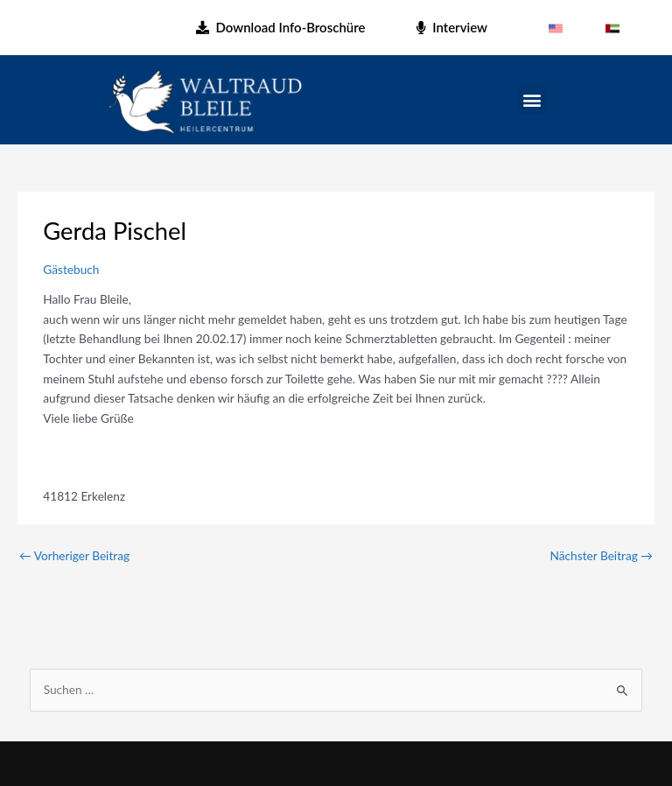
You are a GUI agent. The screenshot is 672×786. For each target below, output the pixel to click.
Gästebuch (71, 269)
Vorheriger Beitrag (74, 555)
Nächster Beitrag (602, 555)
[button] (532, 99)
